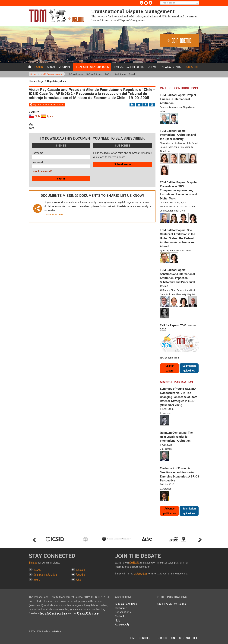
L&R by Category (94, 74)
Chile (37, 116)
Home (30, 67)
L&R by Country (76, 74)
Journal (65, 67)
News (37, 580)
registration (140, 574)
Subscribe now (123, 164)
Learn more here (54, 214)
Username (37, 153)
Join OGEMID (179, 40)
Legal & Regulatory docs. (92, 67)
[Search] (180, 3)
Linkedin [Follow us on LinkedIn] (142, 3)
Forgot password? (42, 171)
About (51, 67)
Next (200, 540)
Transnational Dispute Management (56, 16)
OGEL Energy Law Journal (172, 604)
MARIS (57, 631)
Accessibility (122, 624)
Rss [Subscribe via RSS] (150, 3)
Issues (37, 570)
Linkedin (81, 570)
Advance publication (169, 511)
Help (117, 620)
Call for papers (169, 368)
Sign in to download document (48, 104)
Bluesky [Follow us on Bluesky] (146, 3)
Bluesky (80, 574)
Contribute (121, 608)
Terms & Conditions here (53, 613)
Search (132, 74)
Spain (50, 116)
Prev (35, 540)
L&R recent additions (116, 74)
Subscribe (192, 67)
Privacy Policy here (88, 613)
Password (37, 162)
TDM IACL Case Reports (129, 67)
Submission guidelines (189, 368)
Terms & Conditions (126, 604)
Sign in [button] (61, 179)
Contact (120, 616)
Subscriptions (123, 612)
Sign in (38, 67)
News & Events (171, 67)
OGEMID (153, 67)
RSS (78, 580)
